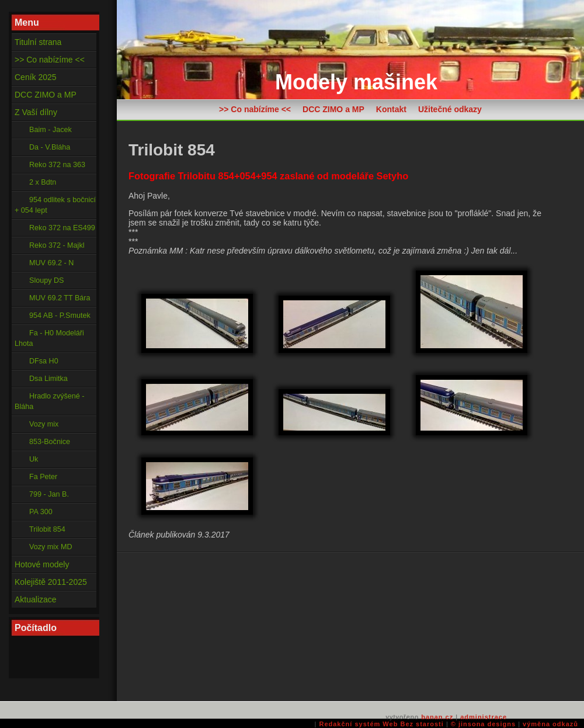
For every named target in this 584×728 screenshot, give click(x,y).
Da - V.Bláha (50, 147)
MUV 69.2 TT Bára (60, 298)
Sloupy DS (47, 280)
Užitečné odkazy (450, 109)
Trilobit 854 (47, 529)
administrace (484, 717)
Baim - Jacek (51, 130)
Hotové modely (42, 564)
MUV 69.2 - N (51, 263)
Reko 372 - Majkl (57, 245)
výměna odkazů (550, 724)
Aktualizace (36, 599)
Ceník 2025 (36, 77)
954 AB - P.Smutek (60, 316)
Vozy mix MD (51, 547)
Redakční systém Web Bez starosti (381, 724)
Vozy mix (44, 424)
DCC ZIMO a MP (333, 109)
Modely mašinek (356, 82)
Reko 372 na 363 (57, 165)
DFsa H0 (44, 361)
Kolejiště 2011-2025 (51, 582)
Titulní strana (38, 42)
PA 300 (41, 512)
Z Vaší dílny (36, 112)
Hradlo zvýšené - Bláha (50, 401)
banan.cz (437, 717)
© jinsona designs (483, 724)
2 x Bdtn (43, 182)
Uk (34, 459)
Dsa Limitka (48, 379)
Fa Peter (43, 477)
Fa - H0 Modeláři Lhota (49, 338)
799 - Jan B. (49, 494)
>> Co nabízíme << (255, 109)
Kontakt (391, 109)
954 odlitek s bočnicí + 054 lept (55, 205)
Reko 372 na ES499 (62, 228)
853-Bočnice (50, 442)
